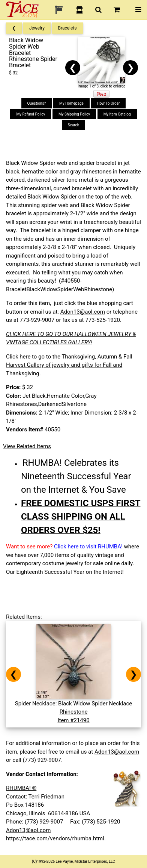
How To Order (109, 103)
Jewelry (37, 28)
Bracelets (67, 28)
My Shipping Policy (74, 114)
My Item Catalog (117, 114)
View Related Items (27, 446)
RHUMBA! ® (21, 788)
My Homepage (71, 103)
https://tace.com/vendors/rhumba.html (55, 838)
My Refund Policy (31, 114)
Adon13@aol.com (83, 312)
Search (74, 125)
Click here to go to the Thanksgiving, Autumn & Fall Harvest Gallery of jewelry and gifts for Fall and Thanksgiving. (69, 365)
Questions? (37, 103)
